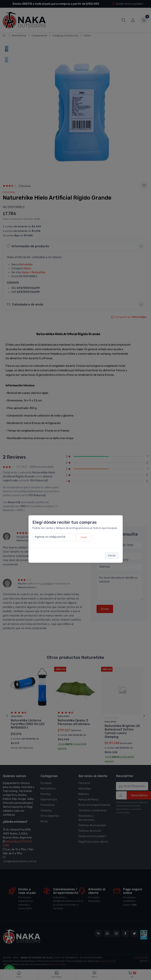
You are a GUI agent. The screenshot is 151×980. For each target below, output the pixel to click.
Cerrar (112, 555)
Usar (84, 537)
